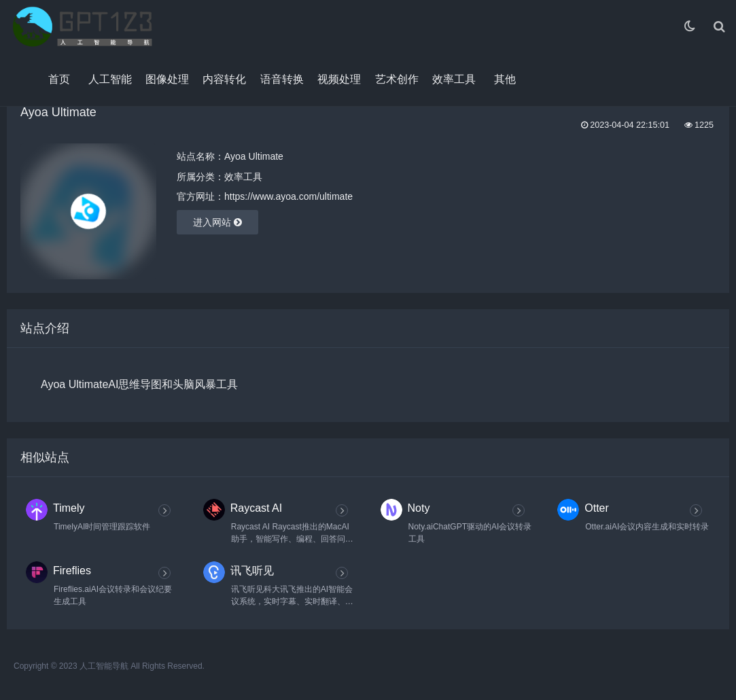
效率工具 (454, 79)
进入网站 (217, 222)
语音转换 (282, 79)
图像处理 (167, 79)
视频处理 (339, 79)
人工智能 (110, 79)
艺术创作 (397, 79)
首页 (59, 79)
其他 (505, 79)
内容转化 (224, 79)
